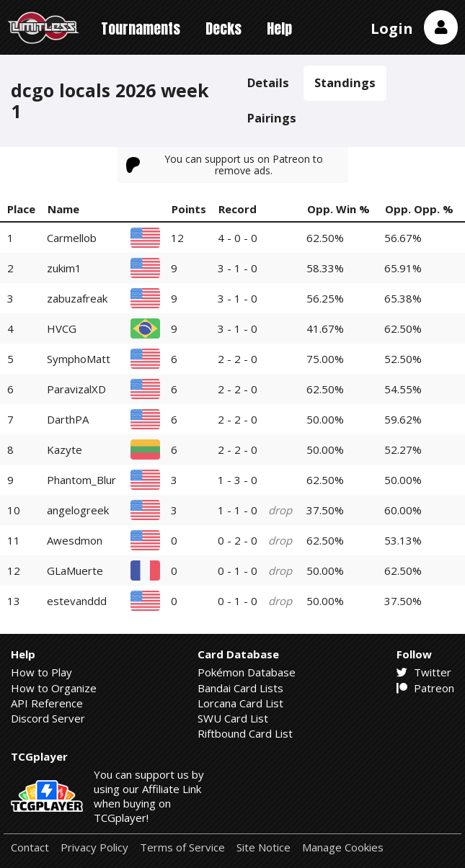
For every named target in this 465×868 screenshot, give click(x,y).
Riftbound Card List (245, 733)
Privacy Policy (94, 847)
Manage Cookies (343, 847)
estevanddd (77, 601)
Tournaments (141, 28)
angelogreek (78, 510)
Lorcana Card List (240, 703)
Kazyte (65, 449)
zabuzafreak (77, 298)
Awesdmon (75, 540)
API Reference (47, 703)
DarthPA (68, 419)
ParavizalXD (76, 389)
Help (279, 28)
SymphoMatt (79, 359)
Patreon (425, 688)
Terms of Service (182, 847)
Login (392, 28)
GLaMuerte (75, 571)
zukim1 (64, 268)
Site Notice (263, 847)
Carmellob (72, 238)
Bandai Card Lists (240, 688)
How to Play (41, 672)
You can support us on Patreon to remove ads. (225, 165)
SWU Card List (233, 718)
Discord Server (48, 718)
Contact (30, 847)
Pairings (272, 118)
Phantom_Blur (81, 480)
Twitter (424, 672)
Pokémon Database (247, 672)
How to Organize (54, 688)
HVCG (62, 328)
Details (268, 82)
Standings (345, 82)
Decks (223, 28)
